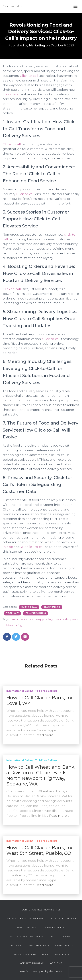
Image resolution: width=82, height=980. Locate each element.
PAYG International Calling (27, 936)
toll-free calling (13, 625)
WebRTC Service (26, 927)
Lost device (16, 945)
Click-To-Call (29, 607)
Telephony (12, 613)
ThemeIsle (56, 971)
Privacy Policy (64, 945)
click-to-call (12, 94)
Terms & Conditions (24, 954)
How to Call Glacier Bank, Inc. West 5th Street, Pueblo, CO (40, 850)
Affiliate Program (32, 963)
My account (63, 954)
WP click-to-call (32, 547)
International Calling (20, 691)
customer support (22, 619)
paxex (74, 619)
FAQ (53, 936)
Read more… (46, 735)
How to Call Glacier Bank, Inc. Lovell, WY (40, 700)
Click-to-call (29, 76)
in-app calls (61, 619)
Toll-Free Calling (36, 613)
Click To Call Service (63, 918)
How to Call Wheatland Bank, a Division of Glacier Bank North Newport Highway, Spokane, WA (41, 775)
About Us (56, 963)
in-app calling (44, 619)
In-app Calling (52, 607)
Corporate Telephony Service (41, 910)
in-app (8, 547)
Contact (67, 936)
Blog (46, 954)
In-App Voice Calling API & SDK (25, 918)
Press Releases (39, 945)
